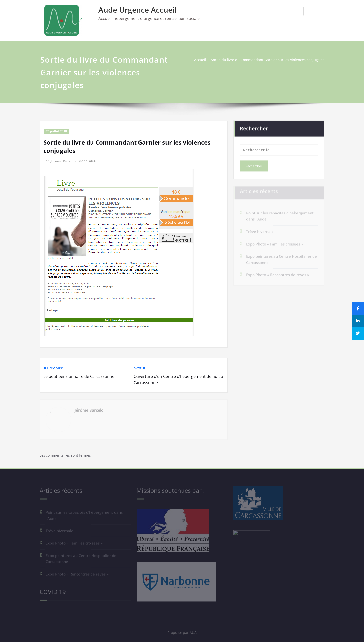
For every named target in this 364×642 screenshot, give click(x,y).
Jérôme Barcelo (64, 161)
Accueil (196, 60)
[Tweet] (358, 333)
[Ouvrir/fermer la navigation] (310, 11)
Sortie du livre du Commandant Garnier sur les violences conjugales (267, 60)
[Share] (358, 309)
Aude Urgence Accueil (137, 10)
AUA (94, 161)
